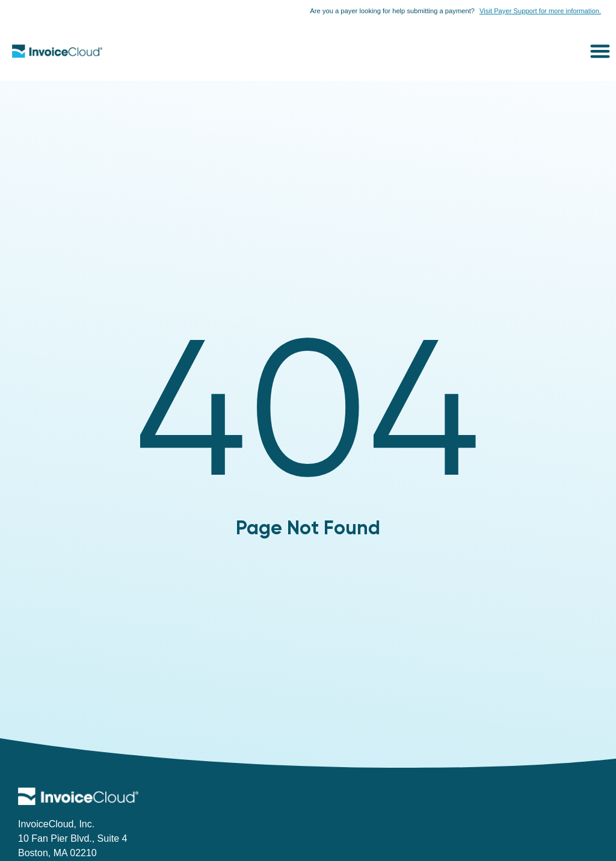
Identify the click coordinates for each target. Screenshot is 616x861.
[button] (601, 51)
